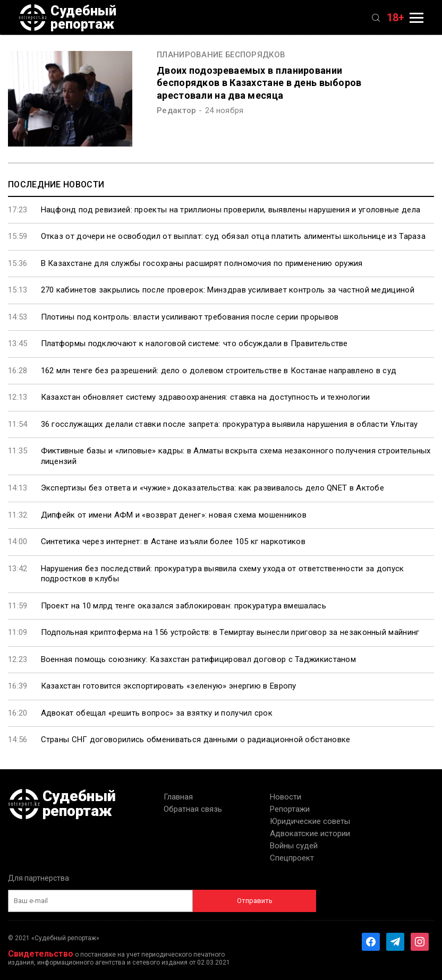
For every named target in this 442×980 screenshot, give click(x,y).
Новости (286, 797)
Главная (178, 797)
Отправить (255, 901)
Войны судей (294, 846)
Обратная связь (193, 809)
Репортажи (290, 809)
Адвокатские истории (310, 833)
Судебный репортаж (67, 18)
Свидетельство (41, 954)
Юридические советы (310, 821)
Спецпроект (292, 858)
